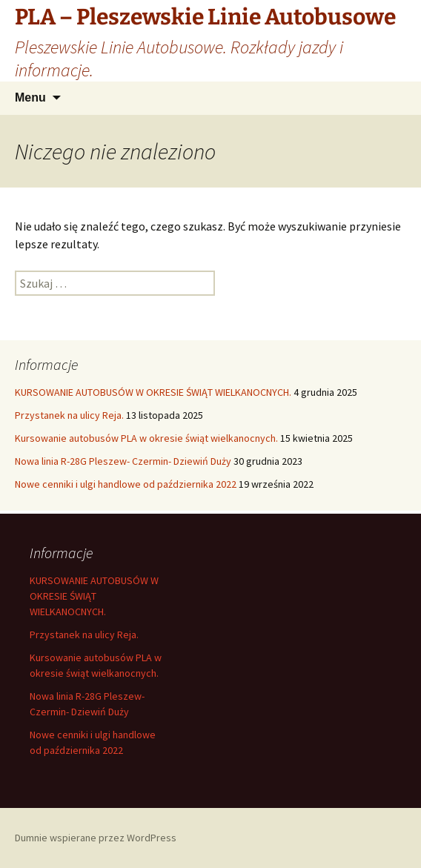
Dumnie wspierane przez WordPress (96, 838)
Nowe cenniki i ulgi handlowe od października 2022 (126, 484)
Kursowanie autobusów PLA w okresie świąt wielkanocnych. (146, 438)
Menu (30, 97)
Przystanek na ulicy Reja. (69, 415)
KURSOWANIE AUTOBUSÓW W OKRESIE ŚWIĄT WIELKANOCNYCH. (153, 392)
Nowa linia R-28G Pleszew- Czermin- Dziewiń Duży (123, 461)
